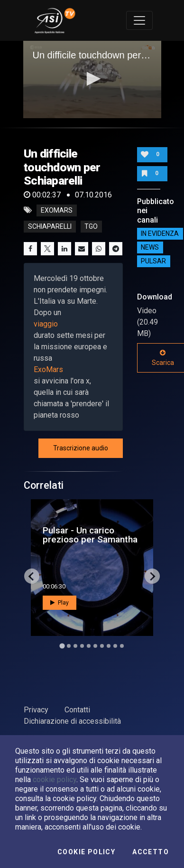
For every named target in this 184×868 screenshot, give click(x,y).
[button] (92, 79)
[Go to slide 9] (115, 646)
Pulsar (153, 261)
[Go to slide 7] (102, 646)
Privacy (36, 710)
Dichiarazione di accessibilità (72, 721)
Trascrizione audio (81, 448)
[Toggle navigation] (139, 20)
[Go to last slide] (32, 576)
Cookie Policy (86, 852)
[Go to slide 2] (69, 646)
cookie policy (55, 779)
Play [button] (60, 603)
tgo (91, 226)
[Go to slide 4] (82, 646)
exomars (57, 210)
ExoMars (48, 369)
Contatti (77, 710)
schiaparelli (50, 226)
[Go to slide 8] (109, 646)
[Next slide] (152, 576)
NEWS (150, 248)
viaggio (46, 324)
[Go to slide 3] (75, 646)
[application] (92, 80)
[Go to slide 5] (89, 646)
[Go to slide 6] (95, 646)
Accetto (151, 852)
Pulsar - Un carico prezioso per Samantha (90, 535)
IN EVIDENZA (160, 234)
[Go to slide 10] (122, 646)
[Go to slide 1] (62, 646)
